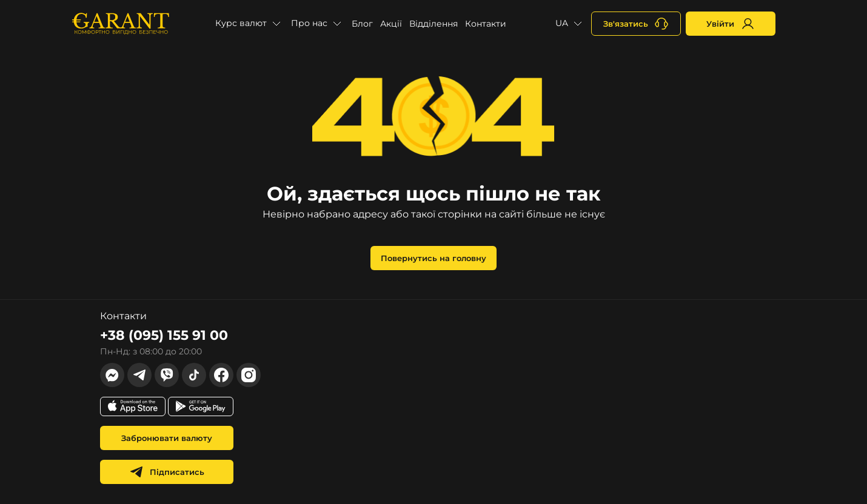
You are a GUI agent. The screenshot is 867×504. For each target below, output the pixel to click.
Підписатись (167, 472)
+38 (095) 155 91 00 (164, 335)
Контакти (486, 24)
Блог (362, 24)
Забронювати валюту (167, 438)
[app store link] (133, 406)
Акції (391, 24)
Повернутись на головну (433, 258)
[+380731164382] (636, 24)
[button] (249, 24)
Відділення (433, 24)
